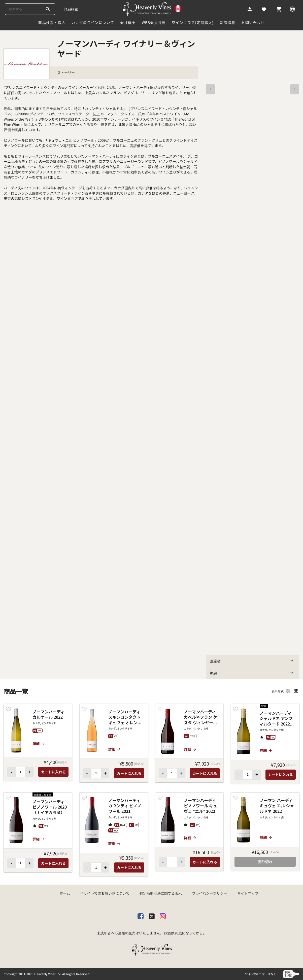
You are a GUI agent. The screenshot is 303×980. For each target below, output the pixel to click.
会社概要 (128, 22)
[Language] (292, 9)
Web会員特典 (154, 22)
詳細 (39, 744)
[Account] (249, 9)
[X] (152, 915)
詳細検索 (71, 9)
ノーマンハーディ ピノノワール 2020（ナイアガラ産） (50, 807)
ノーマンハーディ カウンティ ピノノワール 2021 (125, 806)
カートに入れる (53, 772)
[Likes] (264, 9)
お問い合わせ (253, 22)
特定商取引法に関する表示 (161, 893)
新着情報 (228, 22)
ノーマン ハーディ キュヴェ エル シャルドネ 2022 (277, 806)
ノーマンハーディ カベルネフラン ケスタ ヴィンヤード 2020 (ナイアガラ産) (200, 717)
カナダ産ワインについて (93, 22)
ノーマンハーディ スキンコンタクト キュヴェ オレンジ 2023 (125, 717)
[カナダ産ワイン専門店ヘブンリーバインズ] (152, 9)
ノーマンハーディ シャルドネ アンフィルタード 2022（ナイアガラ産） (276, 719)
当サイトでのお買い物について (105, 893)
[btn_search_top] (48, 9)
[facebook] (141, 915)
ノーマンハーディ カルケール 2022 (48, 715)
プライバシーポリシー (210, 893)
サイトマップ (248, 893)
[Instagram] (163, 915)
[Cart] (279, 9)
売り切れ (265, 862)
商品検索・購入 (52, 22)
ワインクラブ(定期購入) (193, 22)
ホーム (65, 893)
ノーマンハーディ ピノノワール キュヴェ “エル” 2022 (200, 806)
